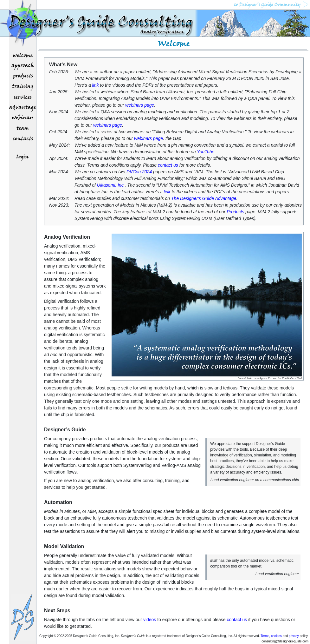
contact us (168, 165)
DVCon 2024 (139, 172)
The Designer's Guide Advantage (204, 198)
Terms (265, 636)
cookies (276, 636)
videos (150, 620)
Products (235, 212)
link (96, 85)
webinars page (140, 105)
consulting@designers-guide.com (285, 641)
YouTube (206, 152)
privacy (294, 636)
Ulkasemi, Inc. (111, 185)
